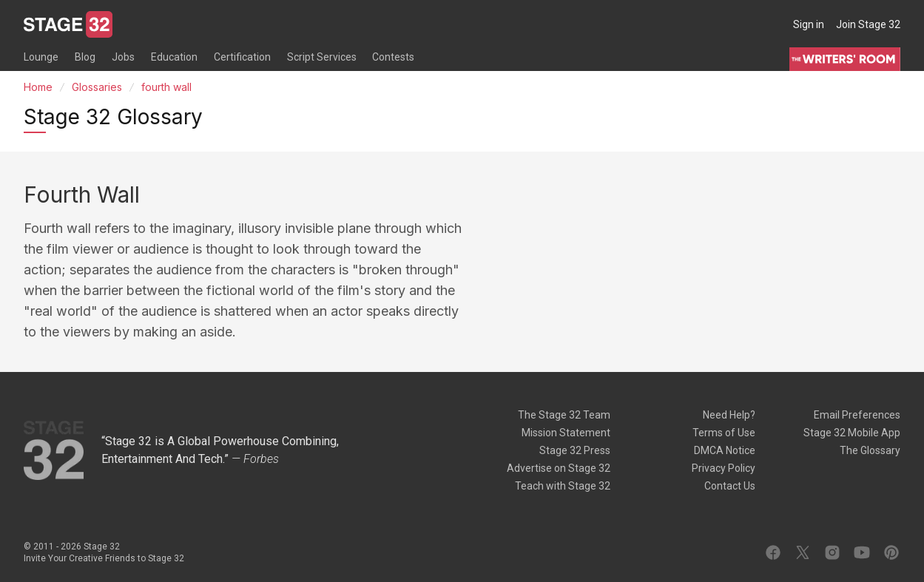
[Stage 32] (68, 24)
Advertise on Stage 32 (559, 468)
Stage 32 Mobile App (852, 433)
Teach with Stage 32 (563, 486)
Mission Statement (566, 433)
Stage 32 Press (575, 450)
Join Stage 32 (868, 24)
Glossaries (97, 87)
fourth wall (166, 87)
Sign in (809, 24)
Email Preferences (857, 415)
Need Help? (729, 415)
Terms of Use (724, 433)
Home (38, 87)
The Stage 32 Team (564, 415)
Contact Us (730, 486)
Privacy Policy (724, 468)
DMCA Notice (725, 450)
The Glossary (870, 450)
